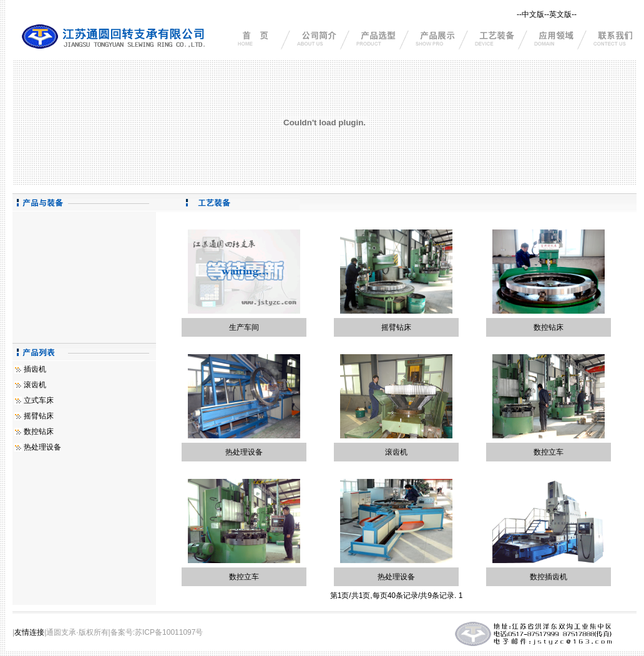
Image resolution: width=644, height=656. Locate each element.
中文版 (533, 14)
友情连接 (29, 632)
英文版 (560, 14)
